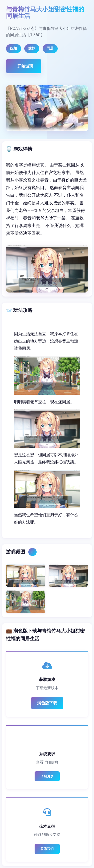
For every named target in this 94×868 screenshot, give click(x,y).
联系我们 (47, 849)
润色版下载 (47, 703)
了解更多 (47, 776)
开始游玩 (25, 66)
